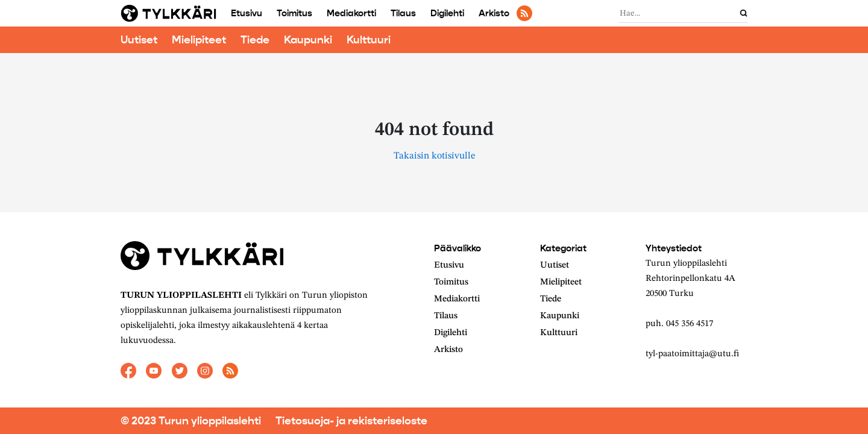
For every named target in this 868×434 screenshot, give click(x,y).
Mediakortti (351, 13)
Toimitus (294, 13)
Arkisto (494, 13)
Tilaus (403, 13)
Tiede (255, 40)
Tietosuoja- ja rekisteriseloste (351, 421)
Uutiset (139, 40)
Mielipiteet (199, 40)
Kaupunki (308, 40)
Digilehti (447, 13)
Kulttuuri (369, 40)
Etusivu (247, 13)
